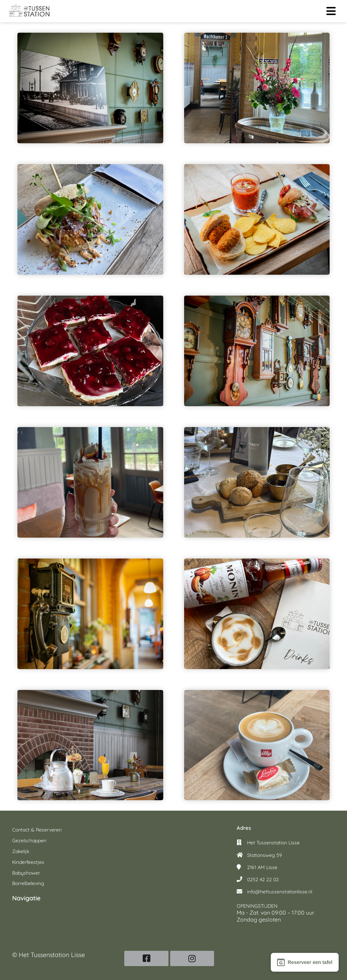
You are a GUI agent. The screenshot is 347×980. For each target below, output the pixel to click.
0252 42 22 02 (263, 879)
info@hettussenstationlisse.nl (280, 892)
